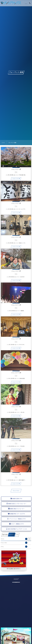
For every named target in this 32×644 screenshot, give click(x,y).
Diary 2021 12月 (16, 306)
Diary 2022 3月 (16, 204)
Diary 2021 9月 (16, 408)
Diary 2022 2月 (16, 238)
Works (14, 539)
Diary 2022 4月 (16, 169)
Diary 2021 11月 (16, 340)
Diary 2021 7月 (16, 475)
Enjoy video (14, 543)
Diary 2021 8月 (16, 441)
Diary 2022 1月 (16, 272)
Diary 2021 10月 (16, 374)
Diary (14, 547)
